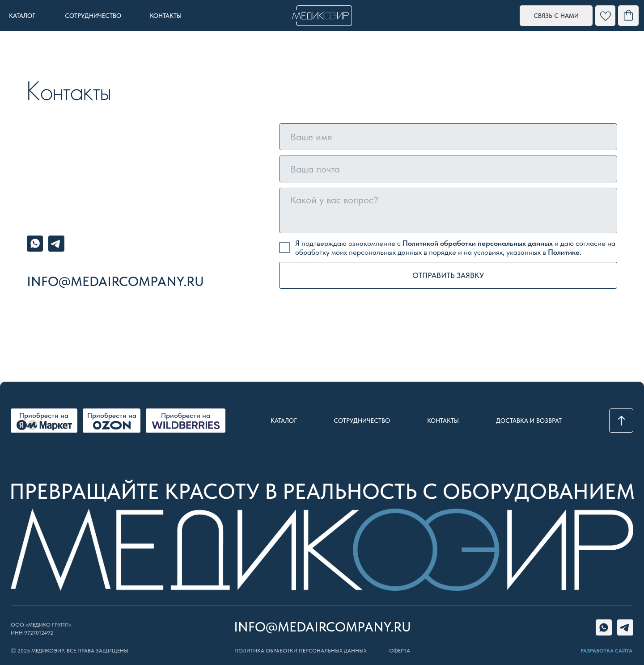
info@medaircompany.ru (115, 281)
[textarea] (448, 210)
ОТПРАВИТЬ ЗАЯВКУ (448, 275)
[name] (448, 137)
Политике (564, 252)
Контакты (443, 421)
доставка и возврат (529, 421)
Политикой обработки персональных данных (478, 243)
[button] (556, 16)
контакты (166, 16)
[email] (448, 169)
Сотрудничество (362, 421)
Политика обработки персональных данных (301, 651)
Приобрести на (112, 415)
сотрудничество (93, 16)
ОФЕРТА (400, 651)
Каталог (284, 421)
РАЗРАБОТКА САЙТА (606, 651)
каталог (22, 16)
